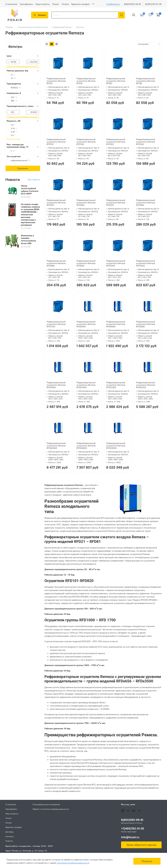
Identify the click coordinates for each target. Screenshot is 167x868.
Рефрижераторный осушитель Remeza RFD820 (86, 265)
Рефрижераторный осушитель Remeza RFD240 (146, 143)
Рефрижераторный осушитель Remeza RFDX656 (86, 326)
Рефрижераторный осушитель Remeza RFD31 (86, 83)
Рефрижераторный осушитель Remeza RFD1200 (146, 265)
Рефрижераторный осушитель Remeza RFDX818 (146, 326)
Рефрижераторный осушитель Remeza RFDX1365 (116, 387)
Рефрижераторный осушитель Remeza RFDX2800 (86, 447)
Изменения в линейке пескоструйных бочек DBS (29, 241)
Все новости (34, 181)
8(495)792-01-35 (153, 4)
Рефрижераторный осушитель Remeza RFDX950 (56, 387)
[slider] (8, 68)
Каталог (40, 15)
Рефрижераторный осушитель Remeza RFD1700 (56, 326)
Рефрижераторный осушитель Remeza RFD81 (146, 83)
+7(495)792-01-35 (133, 829)
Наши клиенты (43, 4)
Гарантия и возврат (80, 4)
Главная (9, 29)
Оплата (65, 4)
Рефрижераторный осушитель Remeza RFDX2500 (56, 447)
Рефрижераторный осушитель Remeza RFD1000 (116, 265)
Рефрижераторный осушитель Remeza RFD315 (56, 204)
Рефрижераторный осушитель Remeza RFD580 (146, 204)
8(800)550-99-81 (132, 4)
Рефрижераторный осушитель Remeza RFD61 (116, 83)
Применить (23, 170)
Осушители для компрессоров (33, 29)
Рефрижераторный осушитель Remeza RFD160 (116, 143)
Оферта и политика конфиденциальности (51, 809)
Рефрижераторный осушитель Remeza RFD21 (56, 83)
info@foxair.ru (113, 4)
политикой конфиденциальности (73, 863)
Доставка (9, 832)
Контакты (10, 836)
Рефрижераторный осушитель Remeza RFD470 (116, 204)
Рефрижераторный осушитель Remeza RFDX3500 (116, 447)
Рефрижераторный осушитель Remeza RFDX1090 (86, 387)
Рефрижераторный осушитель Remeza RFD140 (86, 143)
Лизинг (56, 4)
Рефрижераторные (62, 29)
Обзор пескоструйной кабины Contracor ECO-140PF (30, 191)
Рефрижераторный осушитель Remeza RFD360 (86, 204)
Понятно (147, 861)
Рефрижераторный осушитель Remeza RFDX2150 (146, 387)
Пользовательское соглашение (46, 805)
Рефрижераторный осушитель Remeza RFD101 (56, 143)
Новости (9, 841)
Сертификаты (26, 4)
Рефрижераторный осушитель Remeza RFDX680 (116, 326)
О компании (11, 4)
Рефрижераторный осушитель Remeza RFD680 (56, 265)
